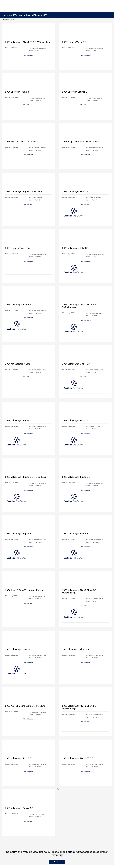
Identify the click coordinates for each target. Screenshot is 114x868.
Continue (57, 862)
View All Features (29, 55)
